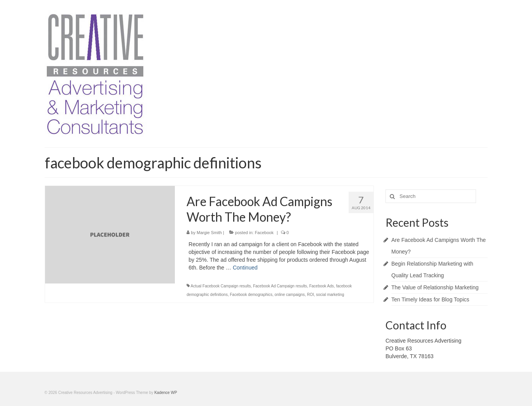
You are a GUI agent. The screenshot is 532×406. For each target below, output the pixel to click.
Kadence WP (166, 393)
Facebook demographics (251, 295)
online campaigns (290, 295)
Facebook (264, 233)
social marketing (330, 295)
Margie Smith (209, 233)
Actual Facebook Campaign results (221, 286)
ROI (310, 295)
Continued (245, 268)
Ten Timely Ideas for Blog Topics (430, 299)
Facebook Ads (322, 286)
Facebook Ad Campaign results (280, 286)
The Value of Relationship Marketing (435, 287)
